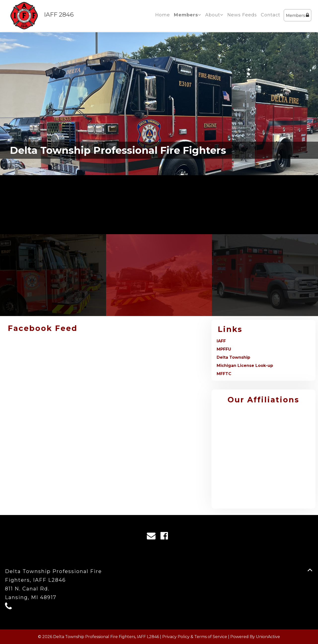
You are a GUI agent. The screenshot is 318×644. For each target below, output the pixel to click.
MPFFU (224, 349)
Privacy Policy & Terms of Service (195, 637)
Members (298, 15)
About (214, 15)
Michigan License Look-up (245, 366)
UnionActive (268, 637)
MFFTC (224, 374)
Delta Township (233, 357)
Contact (271, 15)
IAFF (221, 341)
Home (163, 15)
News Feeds (242, 15)
